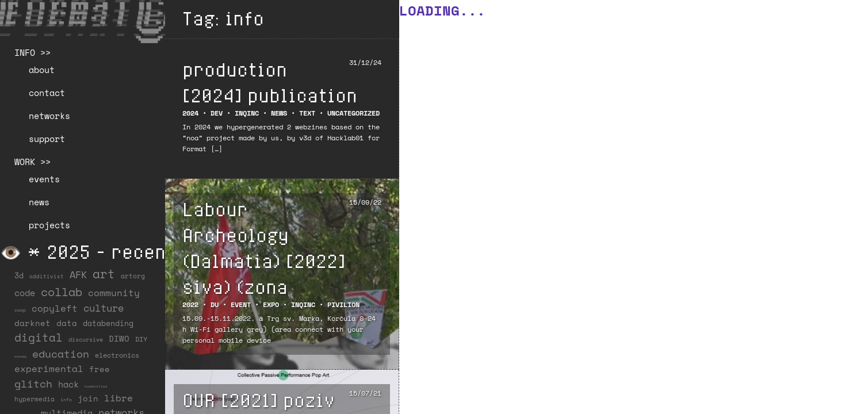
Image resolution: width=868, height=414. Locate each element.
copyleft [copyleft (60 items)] (55, 308)
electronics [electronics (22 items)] (117, 355)
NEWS (279, 113)
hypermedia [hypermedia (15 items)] (35, 399)
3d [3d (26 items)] (19, 275)
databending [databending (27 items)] (108, 323)
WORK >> (32, 162)
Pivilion (343, 304)
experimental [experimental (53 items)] (49, 369)
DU (215, 304)
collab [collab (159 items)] (62, 292)
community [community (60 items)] (114, 293)
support (47, 139)
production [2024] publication (270, 82)
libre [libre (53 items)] (118, 398)
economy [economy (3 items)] (20, 356)
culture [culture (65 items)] (104, 308)
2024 (190, 113)
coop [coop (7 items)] (20, 310)
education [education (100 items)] (61, 354)
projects (49, 225)
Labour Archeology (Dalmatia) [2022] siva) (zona (264, 248)
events (44, 179)
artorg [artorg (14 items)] (133, 276)
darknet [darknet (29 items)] (32, 323)
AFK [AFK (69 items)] (78, 275)
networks (49, 116)
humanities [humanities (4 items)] (96, 386)
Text (307, 113)
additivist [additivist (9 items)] (47, 276)
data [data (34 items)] (67, 323)
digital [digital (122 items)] (39, 337)
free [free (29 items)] (100, 369)
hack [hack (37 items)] (68, 384)
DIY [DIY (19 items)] (141, 339)
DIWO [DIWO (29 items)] (119, 339)
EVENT (241, 304)
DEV (217, 113)
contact (47, 93)
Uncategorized (353, 113)
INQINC (247, 113)
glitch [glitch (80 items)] (33, 384)
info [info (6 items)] (66, 400)
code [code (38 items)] (25, 293)
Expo (271, 304)
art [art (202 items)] (104, 274)
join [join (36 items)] (88, 398)
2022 (190, 304)
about (42, 70)
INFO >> (32, 52)
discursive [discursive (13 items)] (86, 339)
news (39, 202)
